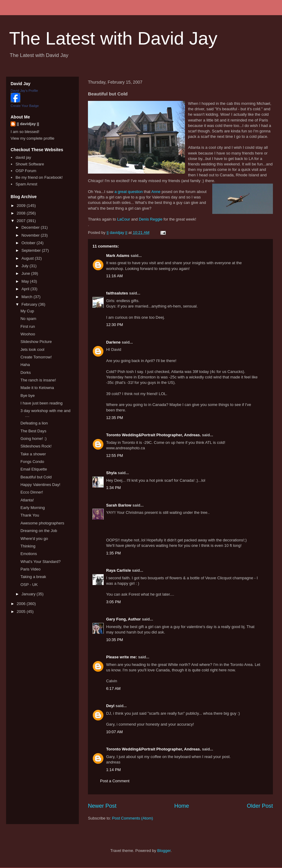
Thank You (30, 515)
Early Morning (32, 508)
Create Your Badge (25, 106)
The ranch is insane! (38, 380)
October (29, 243)
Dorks (25, 372)
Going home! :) (33, 439)
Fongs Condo (32, 462)
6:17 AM (113, 688)
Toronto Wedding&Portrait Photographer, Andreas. (154, 435)
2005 (22, 612)
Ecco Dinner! (32, 492)
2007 (22, 221)
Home (182, 806)
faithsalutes (117, 293)
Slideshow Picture (36, 342)
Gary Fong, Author (123, 619)
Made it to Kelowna (37, 388)
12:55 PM (115, 456)
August (28, 258)
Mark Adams (118, 256)
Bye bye (27, 396)
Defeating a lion (34, 423)
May (26, 281)
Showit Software (30, 164)
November (31, 235)
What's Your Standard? (40, 562)
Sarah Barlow (119, 505)
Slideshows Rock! (36, 446)
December (31, 227)
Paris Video (30, 569)
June (26, 273)
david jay (23, 157)
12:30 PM (115, 325)
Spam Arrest (26, 184)
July (26, 266)
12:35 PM (115, 418)
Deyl (110, 706)
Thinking (28, 546)
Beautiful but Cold (36, 477)
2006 (22, 604)
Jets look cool (32, 349)
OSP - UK (29, 585)
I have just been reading (41, 403)
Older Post (260, 806)
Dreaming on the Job (39, 531)
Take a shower (33, 454)
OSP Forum (26, 171)
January (29, 594)
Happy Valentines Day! (40, 485)
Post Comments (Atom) (133, 818)
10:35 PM (115, 640)
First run (28, 326)
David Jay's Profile (24, 91)
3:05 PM (113, 602)
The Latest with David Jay (113, 38)
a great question (128, 192)
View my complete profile (32, 138)
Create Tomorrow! (36, 357)
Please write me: (122, 657)
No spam (28, 319)
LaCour (124, 219)
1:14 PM (113, 770)
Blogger (164, 851)
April (26, 289)
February (30, 304)
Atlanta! (27, 500)
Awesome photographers (42, 523)
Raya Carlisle (119, 570)
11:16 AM (114, 276)
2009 (22, 206)
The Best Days (33, 431)
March (28, 297)
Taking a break (33, 577)
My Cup (27, 311)
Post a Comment (115, 781)
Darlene (113, 342)
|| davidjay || (28, 124)
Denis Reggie (151, 219)
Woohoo (28, 334)
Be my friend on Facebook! (39, 177)
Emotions (29, 554)
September (32, 250)
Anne (156, 192)
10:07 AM (114, 732)
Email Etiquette (34, 469)
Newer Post (102, 806)
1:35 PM (113, 553)
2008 (22, 213)
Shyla (111, 473)
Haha (25, 365)
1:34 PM (113, 488)
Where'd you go (34, 539)
